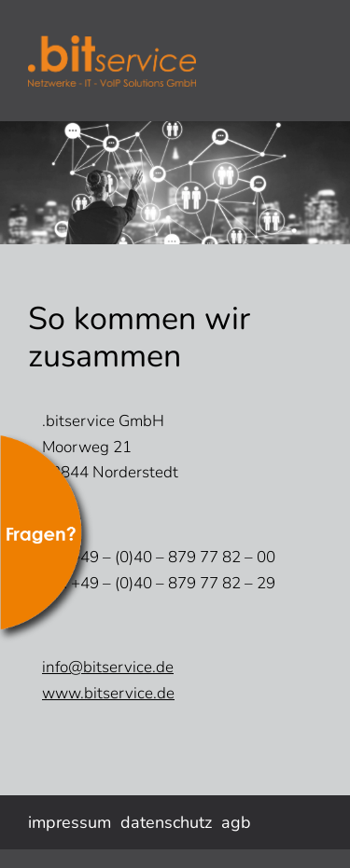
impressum (70, 822)
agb (236, 822)
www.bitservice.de (108, 693)
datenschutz (166, 822)
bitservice (168, 61)
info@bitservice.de (108, 667)
